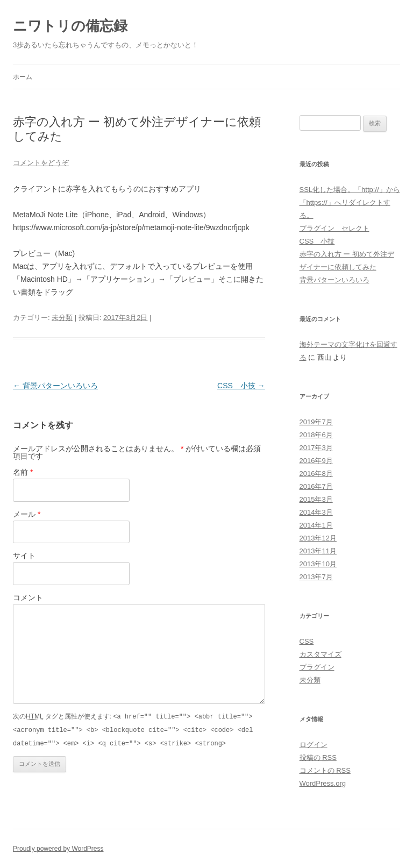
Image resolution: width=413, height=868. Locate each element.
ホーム (23, 77)
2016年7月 (316, 486)
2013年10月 (318, 564)
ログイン (314, 745)
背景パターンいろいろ (55, 386)
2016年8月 (316, 474)
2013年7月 (316, 577)
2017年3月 (316, 448)
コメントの (325, 770)
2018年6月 (316, 435)
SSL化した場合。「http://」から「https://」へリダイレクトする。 (350, 202)
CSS (307, 641)
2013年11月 (318, 551)
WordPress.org (323, 783)
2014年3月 (316, 512)
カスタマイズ (321, 654)
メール (27, 514)
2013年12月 (318, 538)
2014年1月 (316, 525)
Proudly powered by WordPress (58, 849)
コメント (28, 597)
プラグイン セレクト (334, 228)
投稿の (318, 757)
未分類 (62, 318)
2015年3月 (316, 499)
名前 (23, 472)
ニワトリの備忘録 (70, 26)
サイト (24, 556)
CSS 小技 (241, 386)
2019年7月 (316, 422)
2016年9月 (316, 461)
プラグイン (317, 667)
